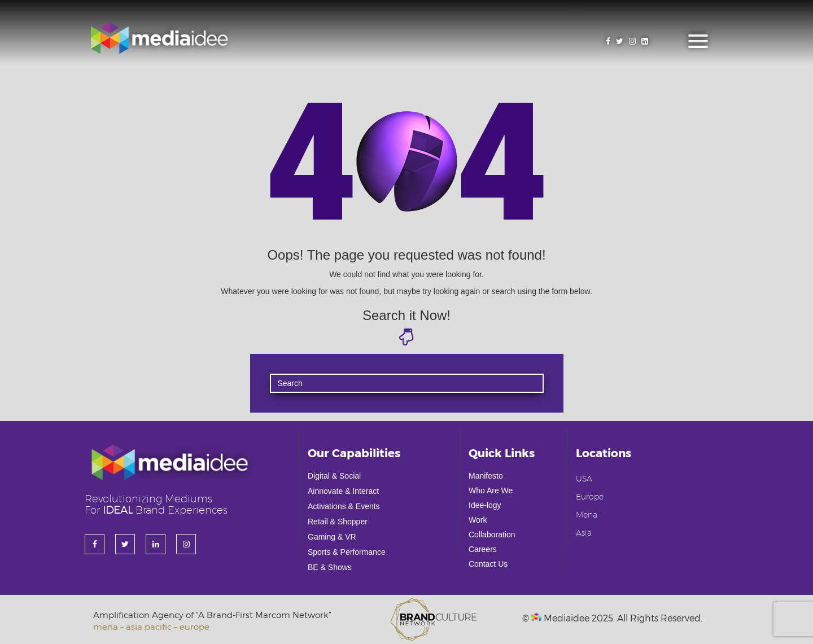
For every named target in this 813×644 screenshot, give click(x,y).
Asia (584, 533)
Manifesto (486, 476)
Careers (483, 549)
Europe (590, 497)
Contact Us (488, 564)
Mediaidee (560, 618)
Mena (587, 515)
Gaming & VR (332, 537)
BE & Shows (330, 567)
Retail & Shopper (338, 522)
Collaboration (492, 535)
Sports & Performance (347, 552)
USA (584, 479)
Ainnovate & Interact (343, 491)
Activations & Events (344, 506)
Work (478, 520)
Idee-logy (485, 505)
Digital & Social (334, 476)
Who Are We (491, 490)
